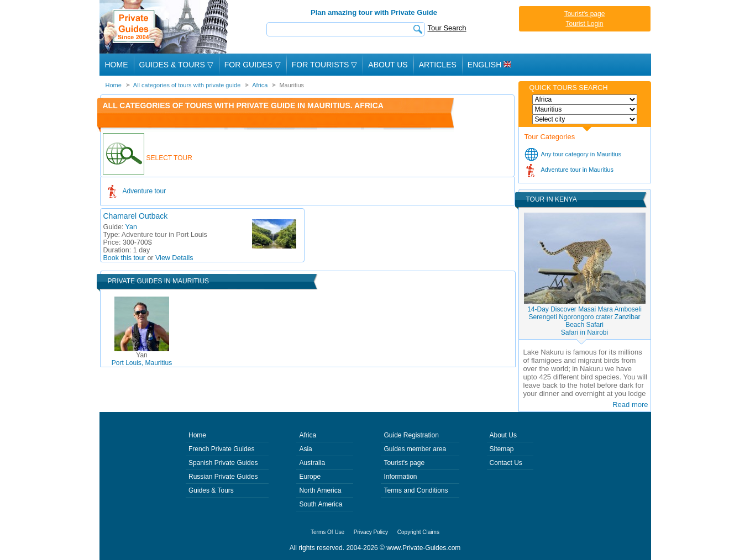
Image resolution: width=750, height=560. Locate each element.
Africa (308, 435)
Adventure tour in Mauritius (577, 170)
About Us (388, 65)
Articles (438, 65)
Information (400, 477)
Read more (630, 405)
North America (320, 490)
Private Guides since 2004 (165, 27)
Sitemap (502, 449)
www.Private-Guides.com (423, 548)
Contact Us (506, 463)
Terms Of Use (327, 532)
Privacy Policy (371, 532)
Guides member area (415, 449)
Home (117, 65)
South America (321, 504)
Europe (310, 477)
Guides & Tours (211, 490)
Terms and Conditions (416, 490)
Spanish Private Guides (223, 463)
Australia (312, 463)
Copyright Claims (418, 532)
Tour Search (447, 28)
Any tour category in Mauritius (581, 154)
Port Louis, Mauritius (142, 359)
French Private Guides (221, 449)
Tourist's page (585, 14)
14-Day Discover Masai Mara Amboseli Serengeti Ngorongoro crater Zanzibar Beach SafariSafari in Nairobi (584, 321)
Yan (131, 227)
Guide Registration (411, 435)
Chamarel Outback (136, 216)
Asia (305, 449)
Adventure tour (145, 191)
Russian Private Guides (223, 477)
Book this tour (124, 258)
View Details (174, 258)
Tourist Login (584, 24)
